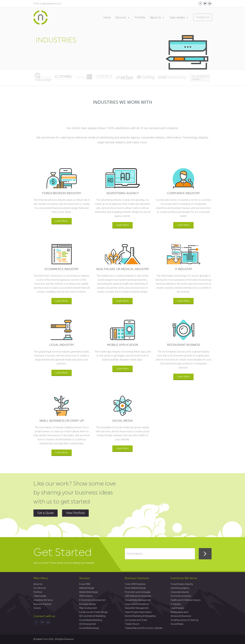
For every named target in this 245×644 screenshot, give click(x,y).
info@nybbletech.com (50, 4)
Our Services (40, 588)
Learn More (62, 221)
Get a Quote (46, 513)
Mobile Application (180, 612)
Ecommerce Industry (181, 596)
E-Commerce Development (92, 600)
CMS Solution (86, 596)
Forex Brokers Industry (182, 584)
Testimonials (40, 596)
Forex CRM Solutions (135, 584)
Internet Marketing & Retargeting (140, 616)
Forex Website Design (135, 588)
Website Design (87, 588)
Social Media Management (138, 600)
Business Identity (87, 604)
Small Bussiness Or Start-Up (185, 620)
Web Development (88, 608)
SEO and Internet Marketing (92, 616)
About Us (157, 17)
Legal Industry (177, 608)
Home (107, 17)
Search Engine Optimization (138, 612)
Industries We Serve (43, 600)
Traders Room (132, 624)
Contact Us (203, 17)
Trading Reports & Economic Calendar (144, 628)
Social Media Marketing (91, 620)
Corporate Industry (180, 592)
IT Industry (176, 604)
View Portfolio (75, 513)
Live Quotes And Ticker (136, 620)
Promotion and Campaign (138, 592)
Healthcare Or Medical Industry (186, 600)
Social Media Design (89, 628)
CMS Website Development (138, 596)
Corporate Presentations (137, 604)
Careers (37, 608)
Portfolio (140, 17)
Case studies (179, 17)
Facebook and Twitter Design (94, 612)
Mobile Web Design (89, 592)
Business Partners (42, 604)
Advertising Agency (180, 588)
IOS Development (88, 624)
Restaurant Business (181, 616)
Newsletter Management (137, 608)
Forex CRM (85, 584)
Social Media (177, 624)
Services (123, 17)
